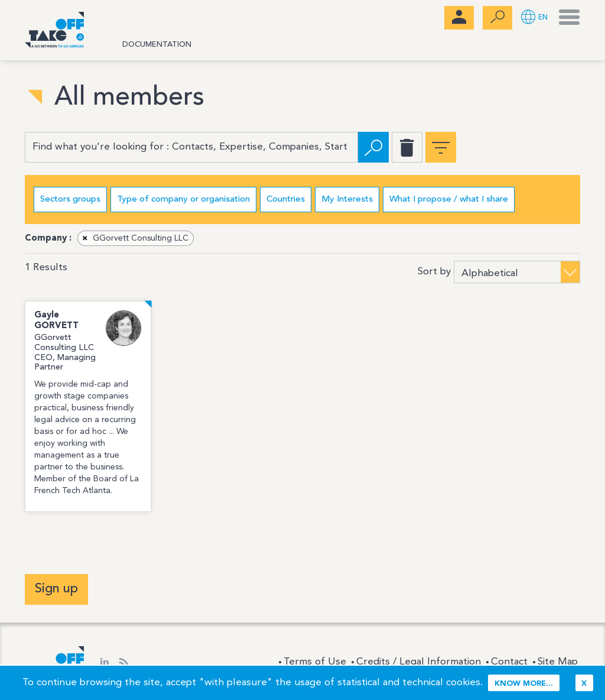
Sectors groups (70, 200)
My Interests (347, 200)
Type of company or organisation (183, 200)
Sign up (56, 589)
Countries (286, 200)
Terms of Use (315, 662)
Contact (509, 662)
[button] (534, 18)
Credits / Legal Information (419, 662)
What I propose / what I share (449, 200)
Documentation (157, 45)
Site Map (558, 662)
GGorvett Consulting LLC (134, 238)
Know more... (524, 684)
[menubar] (459, 18)
